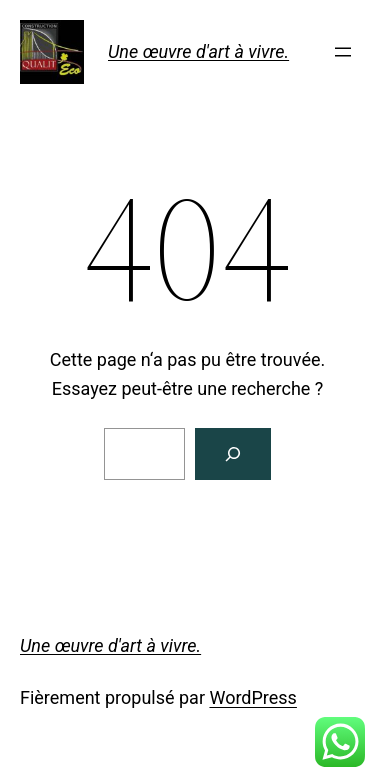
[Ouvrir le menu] (343, 52)
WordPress (252, 697)
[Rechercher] (233, 454)
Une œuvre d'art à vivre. (198, 51)
